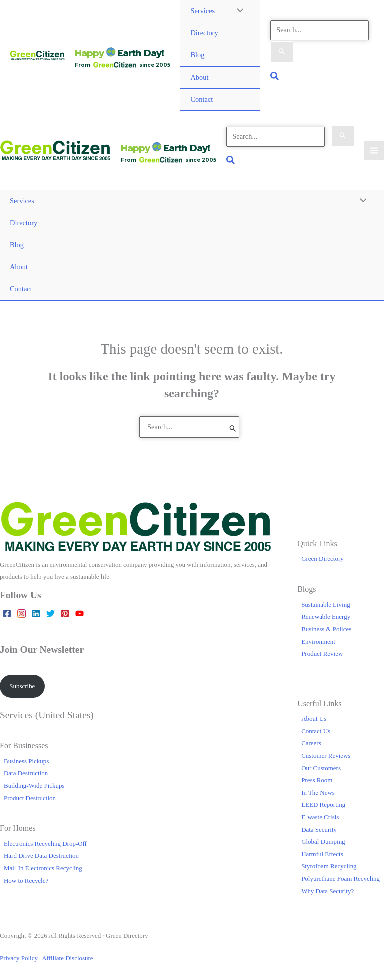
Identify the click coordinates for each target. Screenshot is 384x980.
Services (203, 11)
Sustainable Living (326, 604)
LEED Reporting (323, 805)
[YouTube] (80, 613)
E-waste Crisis (320, 817)
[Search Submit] (282, 52)
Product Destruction (30, 798)
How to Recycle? (26, 881)
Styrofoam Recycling (329, 866)
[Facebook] (7, 613)
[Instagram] (22, 613)
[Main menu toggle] (374, 150)
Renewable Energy (326, 616)
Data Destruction (26, 773)
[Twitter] (51, 613)
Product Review (322, 653)
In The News (318, 793)
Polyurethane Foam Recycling (341, 879)
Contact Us (316, 731)
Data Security (319, 830)
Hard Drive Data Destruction (41, 856)
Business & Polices (326, 629)
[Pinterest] (65, 613)
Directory (204, 33)
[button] (275, 77)
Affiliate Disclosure (67, 958)
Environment (318, 641)
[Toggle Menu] (361, 201)
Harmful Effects (322, 854)
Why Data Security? (328, 891)
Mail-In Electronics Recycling (43, 868)
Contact (202, 99)
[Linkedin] (36, 613)
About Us (314, 718)
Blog (197, 55)
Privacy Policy (19, 958)
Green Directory (323, 558)
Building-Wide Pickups (34, 786)
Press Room (317, 780)
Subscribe (22, 686)
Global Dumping (323, 842)
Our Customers (321, 768)
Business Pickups (26, 761)
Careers (311, 743)
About (199, 77)
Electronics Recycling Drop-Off (45, 844)
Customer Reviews (326, 756)
